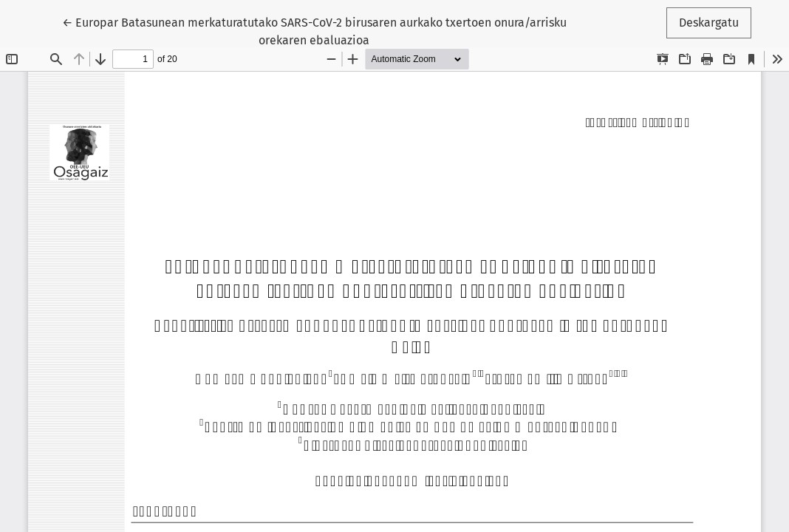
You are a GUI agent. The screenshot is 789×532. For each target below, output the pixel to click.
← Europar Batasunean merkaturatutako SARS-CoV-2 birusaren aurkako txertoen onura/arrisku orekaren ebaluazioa (314, 30)
